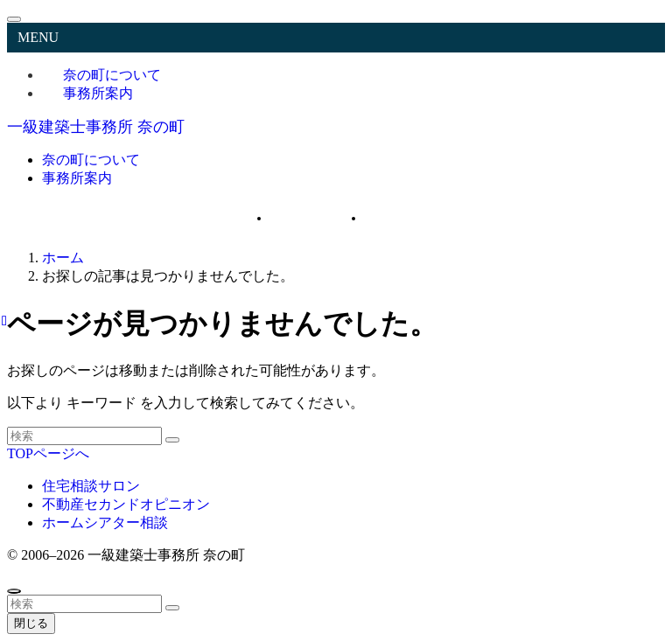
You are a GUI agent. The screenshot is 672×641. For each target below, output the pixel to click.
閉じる (31, 623)
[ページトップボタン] (14, 591)
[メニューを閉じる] (14, 19)
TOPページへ (48, 453)
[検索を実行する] (172, 440)
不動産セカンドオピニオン (126, 504)
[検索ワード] (84, 436)
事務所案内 (98, 93)
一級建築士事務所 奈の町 (96, 127)
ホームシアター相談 (105, 523)
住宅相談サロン (91, 486)
